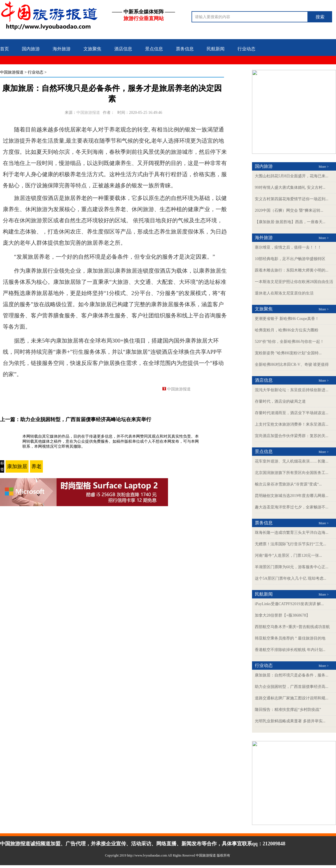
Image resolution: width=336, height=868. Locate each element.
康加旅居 (17, 466)
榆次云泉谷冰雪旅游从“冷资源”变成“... (288, 484)
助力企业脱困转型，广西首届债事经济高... (292, 687)
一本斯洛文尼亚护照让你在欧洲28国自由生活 (294, 282)
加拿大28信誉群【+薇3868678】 (282, 615)
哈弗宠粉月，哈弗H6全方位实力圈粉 (287, 330)
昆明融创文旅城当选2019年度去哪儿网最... (292, 496)
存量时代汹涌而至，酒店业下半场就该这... (292, 413)
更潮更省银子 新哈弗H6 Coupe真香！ (287, 319)
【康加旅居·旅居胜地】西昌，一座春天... (290, 222)
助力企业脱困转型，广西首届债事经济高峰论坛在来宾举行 (86, 419)
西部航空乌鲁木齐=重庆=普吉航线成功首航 (292, 627)
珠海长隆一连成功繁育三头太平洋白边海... (292, 533)
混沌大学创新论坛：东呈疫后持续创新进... (292, 390)
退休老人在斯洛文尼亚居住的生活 (284, 293)
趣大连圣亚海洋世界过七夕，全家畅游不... (292, 507)
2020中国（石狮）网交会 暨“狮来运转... (289, 210)
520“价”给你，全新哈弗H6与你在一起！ (289, 342)
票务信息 (185, 49)
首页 (4, 49)
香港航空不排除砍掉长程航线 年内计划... (290, 650)
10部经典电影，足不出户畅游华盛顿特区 (290, 259)
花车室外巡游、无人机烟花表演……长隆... (292, 461)
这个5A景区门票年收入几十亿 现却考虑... (290, 578)
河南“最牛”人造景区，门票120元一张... (288, 556)
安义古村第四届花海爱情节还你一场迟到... (292, 199)
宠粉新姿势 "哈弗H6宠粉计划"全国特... (288, 353)
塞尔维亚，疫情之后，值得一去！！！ (288, 247)
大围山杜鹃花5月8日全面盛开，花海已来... (292, 176)
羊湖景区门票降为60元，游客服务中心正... (292, 567)
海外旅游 (62, 49)
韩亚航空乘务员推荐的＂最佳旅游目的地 (290, 638)
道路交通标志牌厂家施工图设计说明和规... (292, 698)
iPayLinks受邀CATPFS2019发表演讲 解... (289, 604)
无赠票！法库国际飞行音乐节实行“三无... (290, 544)
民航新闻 (216, 49)
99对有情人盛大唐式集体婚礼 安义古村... (290, 187)
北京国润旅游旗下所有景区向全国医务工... (292, 473)
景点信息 (154, 49)
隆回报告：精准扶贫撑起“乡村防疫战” (288, 710)
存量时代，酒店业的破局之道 (280, 401)
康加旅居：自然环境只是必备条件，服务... (292, 675)
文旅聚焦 (92, 49)
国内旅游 (31, 49)
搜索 (320, 17)
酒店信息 (123, 49)
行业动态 (246, 49)
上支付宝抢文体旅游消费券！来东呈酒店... (292, 424)
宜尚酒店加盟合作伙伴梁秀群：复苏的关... (292, 436)
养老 (36, 466)
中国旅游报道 (12, 72)
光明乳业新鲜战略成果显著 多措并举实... (290, 721)
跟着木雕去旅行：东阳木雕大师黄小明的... (292, 270)
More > (324, 167)
